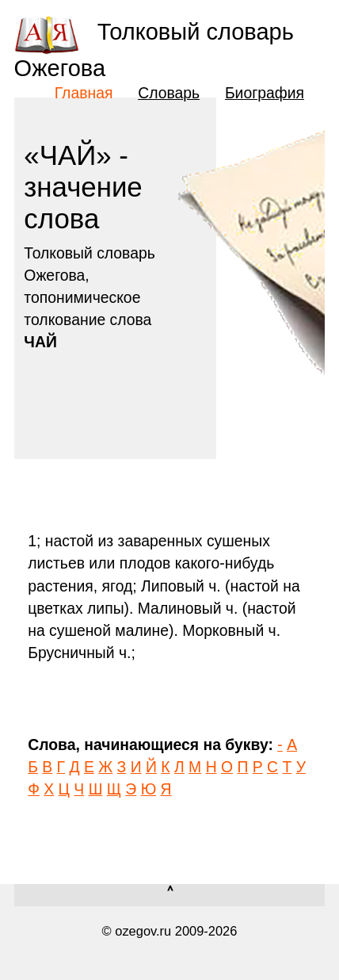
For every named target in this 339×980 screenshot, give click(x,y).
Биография (265, 93)
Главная (84, 93)
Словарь (169, 93)
